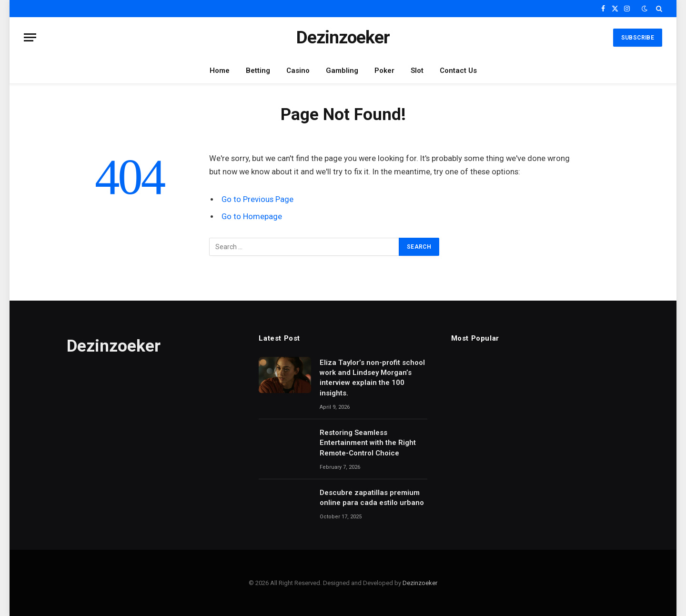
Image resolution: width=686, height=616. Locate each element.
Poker (384, 71)
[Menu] (30, 37)
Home (220, 71)
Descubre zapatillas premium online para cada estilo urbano (372, 498)
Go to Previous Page (257, 199)
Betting (258, 71)
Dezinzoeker (420, 583)
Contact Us (458, 71)
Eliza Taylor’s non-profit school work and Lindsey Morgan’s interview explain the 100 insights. (372, 378)
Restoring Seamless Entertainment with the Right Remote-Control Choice (368, 443)
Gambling (342, 71)
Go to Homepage (252, 217)
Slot (417, 71)
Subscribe (638, 38)
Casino (298, 71)
